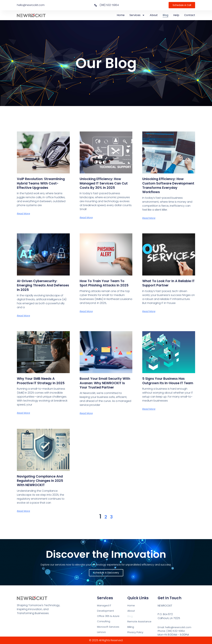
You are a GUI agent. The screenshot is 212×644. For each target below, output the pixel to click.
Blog (165, 15)
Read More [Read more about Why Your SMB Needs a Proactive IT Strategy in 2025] (24, 417)
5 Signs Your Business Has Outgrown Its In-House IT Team (167, 383)
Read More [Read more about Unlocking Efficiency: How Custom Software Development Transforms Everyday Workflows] (149, 218)
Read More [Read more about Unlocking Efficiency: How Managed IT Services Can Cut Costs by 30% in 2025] (87, 217)
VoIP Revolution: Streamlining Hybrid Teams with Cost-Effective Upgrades (43, 185)
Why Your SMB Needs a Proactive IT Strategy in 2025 (39, 383)
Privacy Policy (136, 633)
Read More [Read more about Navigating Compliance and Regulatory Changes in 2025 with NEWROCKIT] (24, 515)
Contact (190, 15)
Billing (131, 627)
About (154, 15)
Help (176, 15)
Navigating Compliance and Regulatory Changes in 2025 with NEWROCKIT (43, 485)
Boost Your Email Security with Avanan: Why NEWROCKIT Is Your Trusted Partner (106, 385)
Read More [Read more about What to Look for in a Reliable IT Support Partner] (149, 311)
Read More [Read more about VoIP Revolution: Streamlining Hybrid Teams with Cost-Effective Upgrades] (24, 218)
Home (121, 15)
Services (137, 15)
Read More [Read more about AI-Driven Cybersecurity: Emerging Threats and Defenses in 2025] (24, 316)
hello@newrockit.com (31, 5)
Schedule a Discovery (106, 573)
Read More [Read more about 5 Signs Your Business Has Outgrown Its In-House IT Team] (149, 413)
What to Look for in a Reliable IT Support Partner (168, 283)
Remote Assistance (140, 622)
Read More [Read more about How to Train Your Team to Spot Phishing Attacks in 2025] (87, 316)
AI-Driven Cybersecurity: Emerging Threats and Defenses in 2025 (40, 285)
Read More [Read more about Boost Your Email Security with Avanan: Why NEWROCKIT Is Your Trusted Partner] (87, 418)
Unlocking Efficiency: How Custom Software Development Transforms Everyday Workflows (167, 185)
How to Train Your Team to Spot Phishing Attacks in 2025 (105, 285)
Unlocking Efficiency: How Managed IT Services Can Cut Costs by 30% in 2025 (104, 183)
